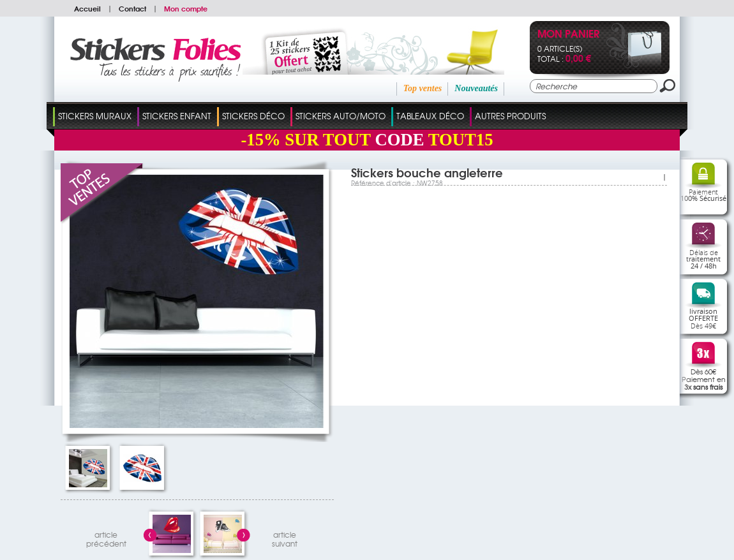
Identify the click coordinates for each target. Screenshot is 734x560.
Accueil (87, 8)
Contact (132, 8)
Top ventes (423, 88)
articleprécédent (106, 537)
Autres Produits (510, 116)
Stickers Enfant (177, 116)
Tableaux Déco (430, 116)
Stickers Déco (253, 116)
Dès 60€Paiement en (704, 379)
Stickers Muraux (95, 116)
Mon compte (186, 8)
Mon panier (568, 35)
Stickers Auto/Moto (341, 116)
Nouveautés (476, 88)
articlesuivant (285, 537)
